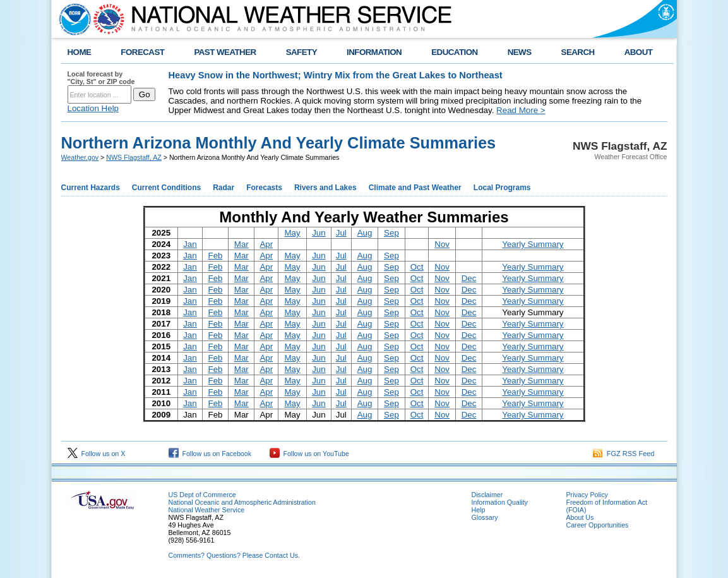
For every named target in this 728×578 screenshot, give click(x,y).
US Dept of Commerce (202, 495)
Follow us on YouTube (309, 454)
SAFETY (301, 52)
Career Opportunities (598, 525)
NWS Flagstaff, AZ (134, 157)
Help (479, 510)
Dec (469, 278)
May (292, 233)
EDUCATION (454, 52)
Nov (442, 244)
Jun (319, 233)
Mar (242, 244)
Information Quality (500, 502)
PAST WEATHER (225, 52)
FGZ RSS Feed (624, 454)
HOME (80, 52)
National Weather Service (207, 510)
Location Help (93, 108)
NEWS (520, 52)
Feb (216, 256)
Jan (190, 244)
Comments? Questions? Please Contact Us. (234, 555)
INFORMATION (374, 52)
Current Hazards (91, 188)
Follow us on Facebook (210, 454)
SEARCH (578, 52)
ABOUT (639, 52)
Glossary (485, 517)
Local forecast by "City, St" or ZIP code (101, 78)
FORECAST (142, 52)
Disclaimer (487, 495)
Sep (391, 233)
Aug (365, 233)
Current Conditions (166, 188)
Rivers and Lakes (325, 188)
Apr (266, 244)
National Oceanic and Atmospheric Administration (242, 502)
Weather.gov (80, 157)
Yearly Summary (533, 244)
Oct (417, 267)
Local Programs (502, 188)
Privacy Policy (587, 495)
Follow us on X (97, 454)
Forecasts (264, 188)
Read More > (521, 110)
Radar (224, 188)
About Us (580, 517)
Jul (341, 233)
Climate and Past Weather (415, 188)
